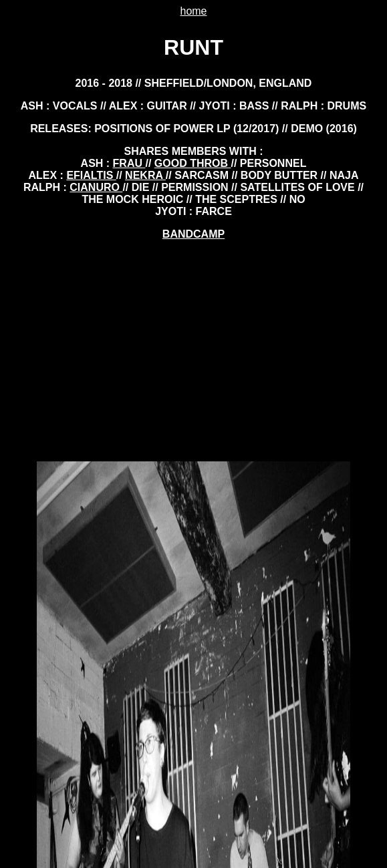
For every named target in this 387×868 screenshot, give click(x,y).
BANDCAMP (193, 234)
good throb (193, 163)
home (193, 11)
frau (129, 163)
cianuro (96, 187)
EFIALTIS (91, 175)
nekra (145, 175)
